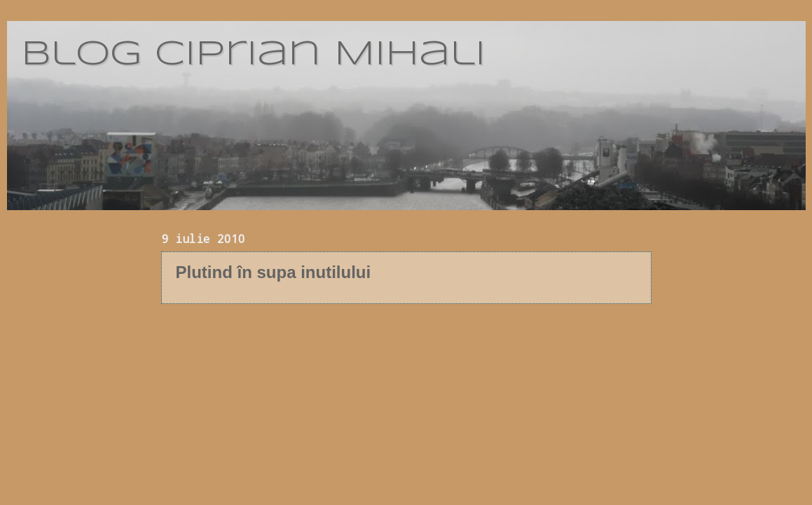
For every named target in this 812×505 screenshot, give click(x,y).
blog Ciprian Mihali (253, 55)
